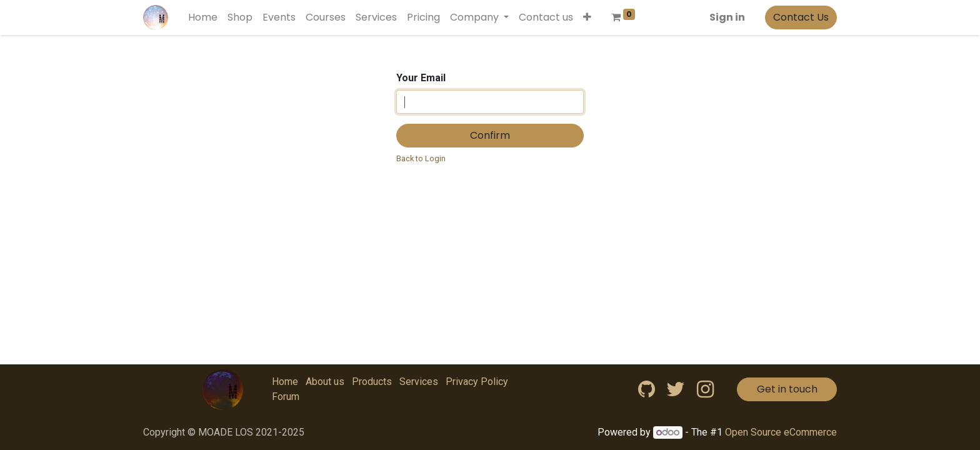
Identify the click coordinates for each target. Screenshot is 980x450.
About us (325, 382)
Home (285, 382)
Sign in (727, 17)
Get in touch (787, 389)
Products (372, 382)
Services (419, 382)
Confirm (490, 135)
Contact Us (801, 17)
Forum (286, 397)
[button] (587, 17)
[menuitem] (203, 17)
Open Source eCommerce (781, 432)
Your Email (421, 78)
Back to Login (421, 158)
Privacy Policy (477, 382)
